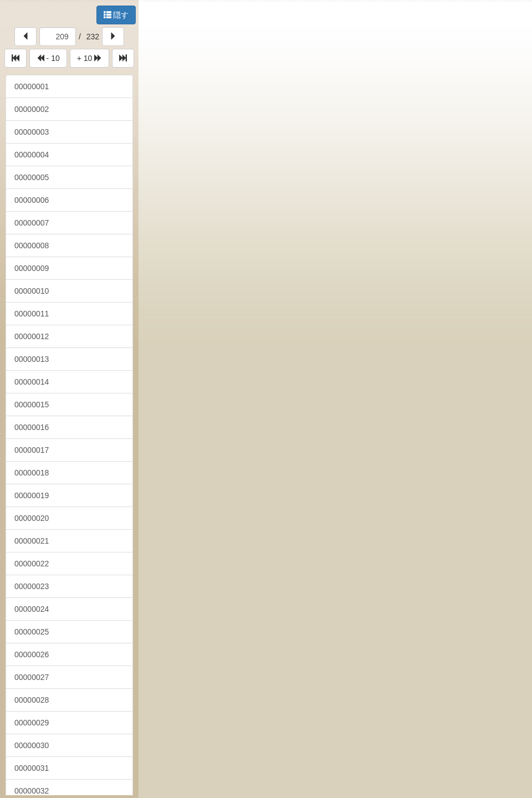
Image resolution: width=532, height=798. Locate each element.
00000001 (32, 86)
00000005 (32, 177)
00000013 (32, 359)
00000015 (32, 405)
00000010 (32, 291)
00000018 (32, 473)
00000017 (32, 450)
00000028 (32, 700)
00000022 (32, 564)
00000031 (32, 768)
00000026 (32, 654)
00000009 (32, 268)
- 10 (48, 58)
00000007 (32, 223)
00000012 (32, 336)
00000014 (32, 382)
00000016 (32, 427)
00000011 (32, 314)
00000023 (32, 586)
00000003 (32, 132)
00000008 (32, 245)
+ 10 (90, 58)
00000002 (32, 109)
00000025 (32, 632)
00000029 (32, 723)
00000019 (32, 495)
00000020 (32, 518)
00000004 (32, 155)
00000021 (32, 541)
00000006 (32, 200)
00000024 (32, 609)
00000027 (32, 677)
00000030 (32, 745)
